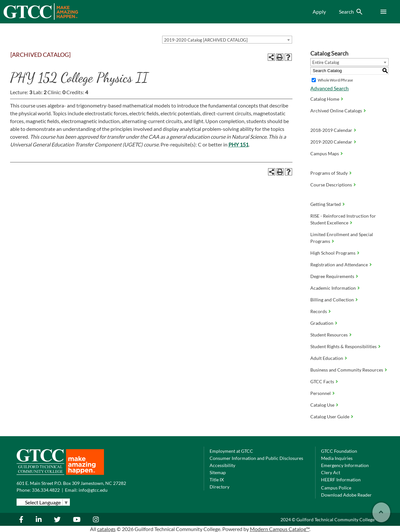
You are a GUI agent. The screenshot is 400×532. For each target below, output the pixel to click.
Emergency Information (345, 465)
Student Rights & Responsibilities (343, 346)
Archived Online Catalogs (336, 111)
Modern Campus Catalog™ (280, 529)
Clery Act (331, 472)
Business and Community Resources (347, 370)
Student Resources (329, 335)
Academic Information (333, 288)
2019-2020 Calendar (331, 142)
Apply (319, 12)
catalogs (106, 529)
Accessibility (222, 465)
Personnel (321, 393)
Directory (219, 487)
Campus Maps (325, 153)
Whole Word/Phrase (335, 80)
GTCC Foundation (339, 451)
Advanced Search (329, 88)
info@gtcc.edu (93, 490)
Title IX (217, 480)
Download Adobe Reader (346, 495)
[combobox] (227, 40)
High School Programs (333, 253)
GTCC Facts (322, 381)
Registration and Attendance (339, 265)
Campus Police (336, 488)
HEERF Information (341, 480)
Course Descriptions (331, 185)
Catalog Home (325, 99)
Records (319, 311)
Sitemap (218, 472)
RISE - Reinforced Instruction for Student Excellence (343, 219)
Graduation (322, 323)
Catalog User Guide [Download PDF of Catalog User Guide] (330, 417)
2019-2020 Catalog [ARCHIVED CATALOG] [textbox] (206, 40)
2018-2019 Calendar (331, 130)
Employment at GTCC (231, 451)
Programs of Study (329, 173)
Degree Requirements (332, 276)
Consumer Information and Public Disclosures (256, 458)
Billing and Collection (332, 300)
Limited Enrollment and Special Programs (342, 238)
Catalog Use (322, 405)
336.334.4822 (46, 490)
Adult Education (327, 358)
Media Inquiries (337, 458)
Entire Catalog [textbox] (326, 62)
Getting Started (326, 204)
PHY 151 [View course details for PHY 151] (239, 144)
